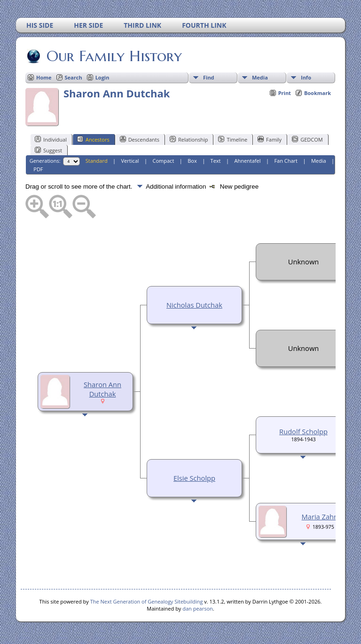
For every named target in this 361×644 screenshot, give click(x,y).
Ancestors (93, 139)
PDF (38, 169)
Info (306, 77)
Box (192, 161)
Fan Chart (286, 161)
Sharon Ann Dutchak (102, 389)
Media (260, 77)
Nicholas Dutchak (194, 305)
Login (102, 77)
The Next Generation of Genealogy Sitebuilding (147, 601)
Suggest (48, 150)
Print (285, 93)
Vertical (130, 161)
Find (209, 77)
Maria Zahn (320, 517)
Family (270, 139)
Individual (51, 139)
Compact (164, 161)
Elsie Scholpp (194, 478)
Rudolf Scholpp (303, 431)
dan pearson (198, 608)
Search (74, 77)
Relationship (189, 139)
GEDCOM (307, 139)
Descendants (140, 139)
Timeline (233, 139)
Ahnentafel (247, 161)
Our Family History (114, 56)
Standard (97, 161)
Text (216, 161)
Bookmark (318, 93)
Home (44, 77)
